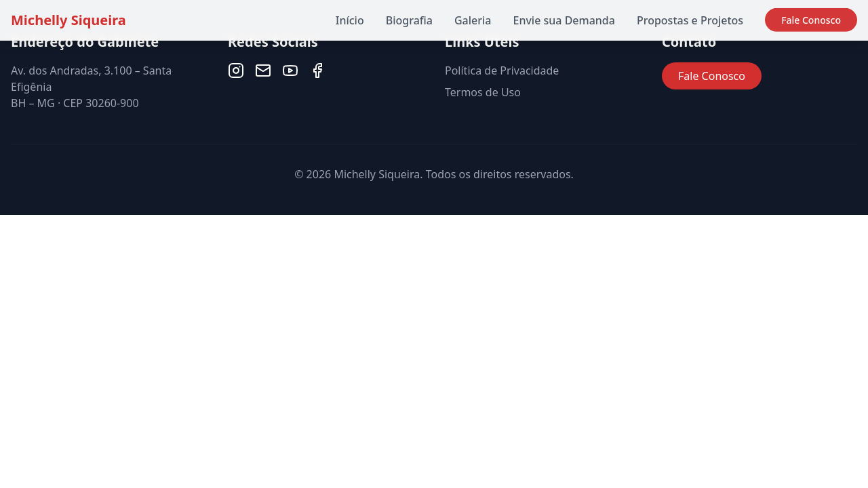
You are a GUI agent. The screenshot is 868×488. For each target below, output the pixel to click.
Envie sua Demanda (564, 20)
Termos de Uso (483, 92)
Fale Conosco (811, 18)
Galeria (473, 20)
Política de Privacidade (502, 70)
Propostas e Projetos (690, 20)
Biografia (409, 20)
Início (350, 20)
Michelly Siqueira (68, 20)
